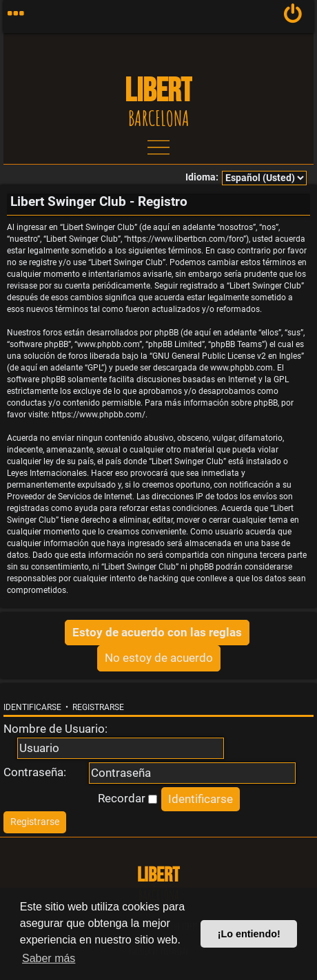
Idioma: (202, 177)
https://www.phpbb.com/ (99, 415)
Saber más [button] (49, 958)
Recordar (127, 798)
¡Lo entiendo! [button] (249, 934)
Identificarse (32, 707)
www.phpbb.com (242, 368)
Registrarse (98, 707)
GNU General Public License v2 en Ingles (227, 356)
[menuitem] (293, 17)
